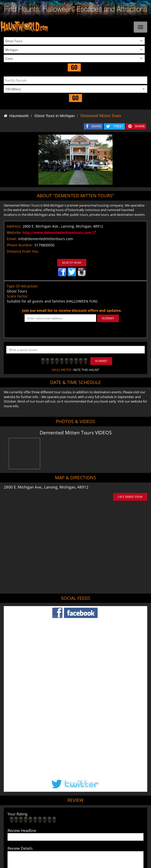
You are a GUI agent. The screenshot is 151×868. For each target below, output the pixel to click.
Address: (14, 226)
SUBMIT (108, 318)
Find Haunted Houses (26, 825)
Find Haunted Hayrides (60, 825)
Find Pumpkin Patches (95, 825)
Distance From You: (23, 251)
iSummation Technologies (114, 862)
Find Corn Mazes (125, 825)
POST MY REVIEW (26, 781)
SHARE (96, 126)
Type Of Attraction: (23, 286)
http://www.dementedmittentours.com (59, 232)
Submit (101, 361)
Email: (12, 239)
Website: (14, 232)
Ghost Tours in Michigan (55, 116)
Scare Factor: (18, 296)
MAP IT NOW (72, 263)
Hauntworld (16, 116)
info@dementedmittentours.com (46, 239)
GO (74, 67)
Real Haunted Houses (63, 832)
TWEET (118, 126)
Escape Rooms (92, 832)
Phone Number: (20, 245)
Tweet (63, 813)
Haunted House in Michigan (95, 801)
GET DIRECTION (130, 497)
